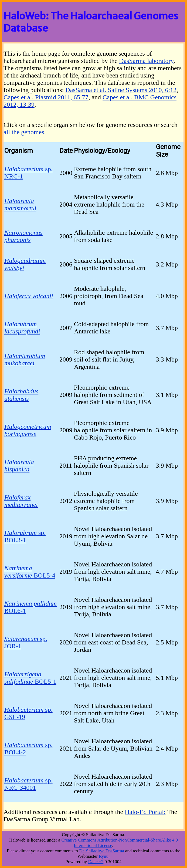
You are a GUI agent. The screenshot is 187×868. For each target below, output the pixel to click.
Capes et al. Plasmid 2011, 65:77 (46, 97)
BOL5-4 (30, 572)
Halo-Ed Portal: (145, 812)
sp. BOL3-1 (25, 536)
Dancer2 (96, 862)
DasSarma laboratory (146, 61)
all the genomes (24, 132)
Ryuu (104, 856)
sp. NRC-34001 (28, 784)
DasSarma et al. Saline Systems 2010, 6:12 (121, 90)
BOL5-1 (30, 678)
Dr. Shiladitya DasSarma (101, 851)
